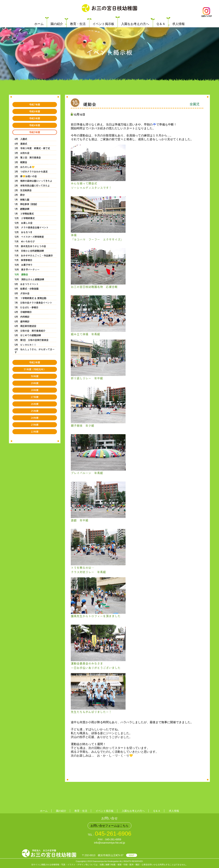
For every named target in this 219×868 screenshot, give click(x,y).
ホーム (39, 24)
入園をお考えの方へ (135, 24)
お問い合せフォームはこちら (109, 826)
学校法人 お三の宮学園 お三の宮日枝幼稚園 (109, 8)
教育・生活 (78, 24)
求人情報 (178, 24)
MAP (132, 855)
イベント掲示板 (103, 24)
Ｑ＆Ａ (161, 24)
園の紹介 (57, 24)
